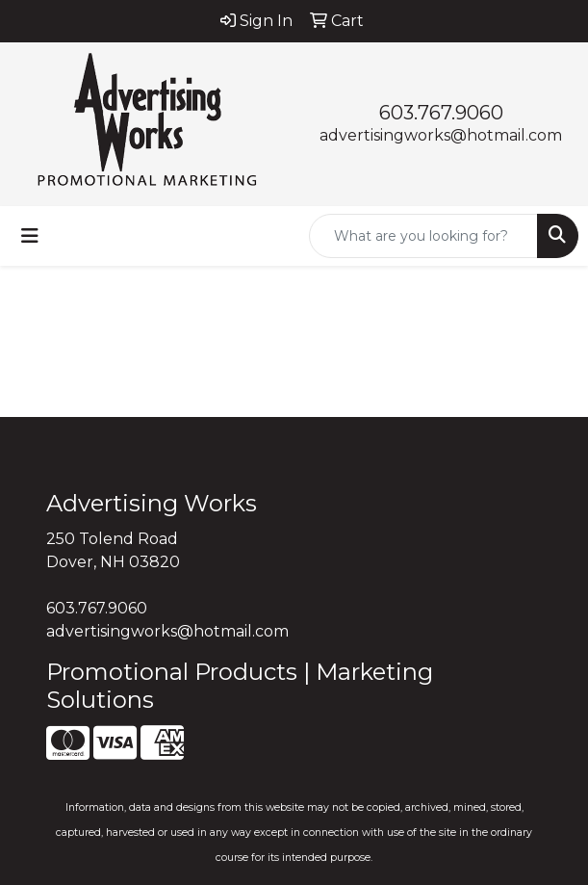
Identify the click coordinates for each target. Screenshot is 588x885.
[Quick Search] (423, 236)
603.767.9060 (441, 113)
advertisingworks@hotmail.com (441, 135)
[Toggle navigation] (30, 236)
